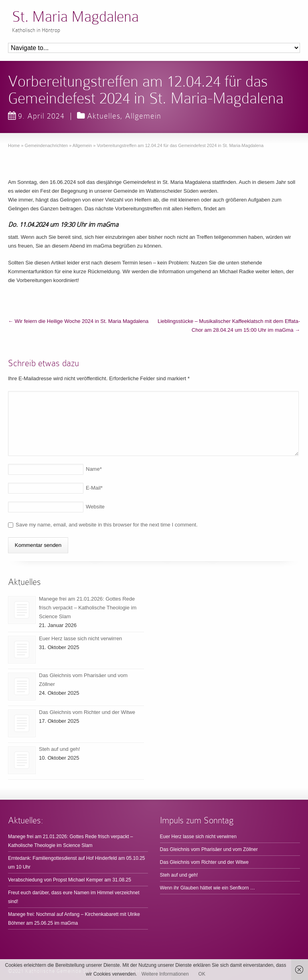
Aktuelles (104, 116)
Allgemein (143, 116)
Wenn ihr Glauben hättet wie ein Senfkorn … (208, 888)
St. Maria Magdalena (75, 17)
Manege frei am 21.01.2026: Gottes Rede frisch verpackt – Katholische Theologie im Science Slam (88, 608)
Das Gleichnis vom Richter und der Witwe (87, 712)
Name (94, 469)
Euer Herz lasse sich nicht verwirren (80, 638)
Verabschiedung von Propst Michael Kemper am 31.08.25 (70, 880)
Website (95, 507)
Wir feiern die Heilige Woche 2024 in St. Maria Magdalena (78, 321)
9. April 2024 (36, 116)
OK (202, 974)
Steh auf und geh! (60, 749)
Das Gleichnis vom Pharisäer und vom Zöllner (209, 849)
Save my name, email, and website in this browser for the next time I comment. (107, 525)
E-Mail (94, 488)
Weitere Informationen (165, 974)
